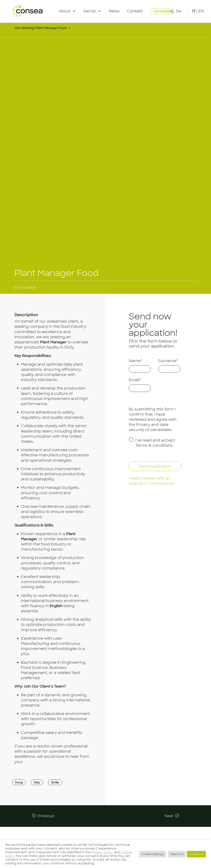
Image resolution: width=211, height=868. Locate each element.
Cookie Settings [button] (153, 854)
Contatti (135, 11)
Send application (155, 466)
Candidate (162, 11)
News (114, 11)
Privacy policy (102, 852)
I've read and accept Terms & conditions (155, 443)
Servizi (90, 11)
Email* (135, 380)
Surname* (168, 361)
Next (169, 816)
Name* (135, 361)
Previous (46, 816)
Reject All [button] (177, 854)
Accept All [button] (196, 854)
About (65, 11)
